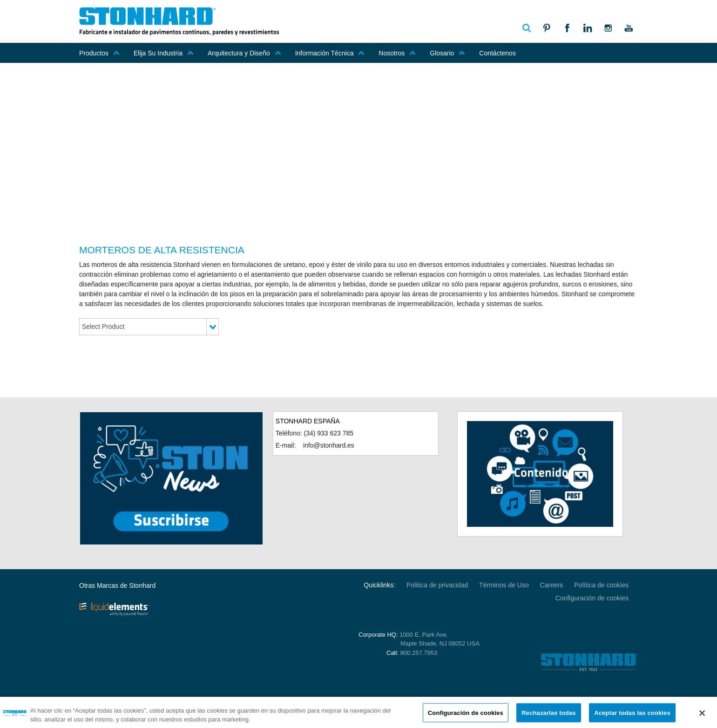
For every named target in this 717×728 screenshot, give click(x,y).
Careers (552, 585)
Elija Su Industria (164, 53)
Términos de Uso (504, 585)
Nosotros (397, 53)
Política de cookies (601, 585)
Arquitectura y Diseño (244, 53)
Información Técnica (330, 53)
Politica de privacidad (437, 585)
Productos (99, 53)
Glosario (447, 53)
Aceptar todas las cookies (632, 715)
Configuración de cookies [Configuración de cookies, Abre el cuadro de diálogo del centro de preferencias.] (466, 715)
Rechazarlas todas (548, 715)
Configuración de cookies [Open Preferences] (592, 598)
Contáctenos (497, 53)
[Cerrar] (702, 716)
